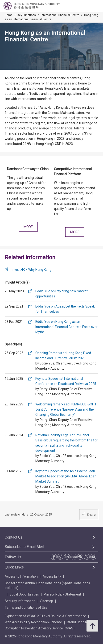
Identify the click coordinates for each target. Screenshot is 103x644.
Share (89, 514)
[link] (87, 6)
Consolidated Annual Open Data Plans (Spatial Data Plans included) (47, 585)
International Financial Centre (60, 15)
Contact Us (14, 537)
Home (9, 15)
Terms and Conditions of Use (26, 608)
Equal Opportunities (24, 594)
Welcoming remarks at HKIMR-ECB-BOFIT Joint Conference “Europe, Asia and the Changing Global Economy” (66, 409)
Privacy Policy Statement (62, 594)
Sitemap (47, 601)
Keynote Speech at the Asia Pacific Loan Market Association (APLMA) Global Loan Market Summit (66, 476)
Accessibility (52, 576)
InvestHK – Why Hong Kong (32, 270)
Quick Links (14, 567)
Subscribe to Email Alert (25, 547)
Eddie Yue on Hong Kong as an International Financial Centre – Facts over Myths (66, 327)
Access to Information (21, 576)
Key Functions (27, 15)
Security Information (20, 601)
